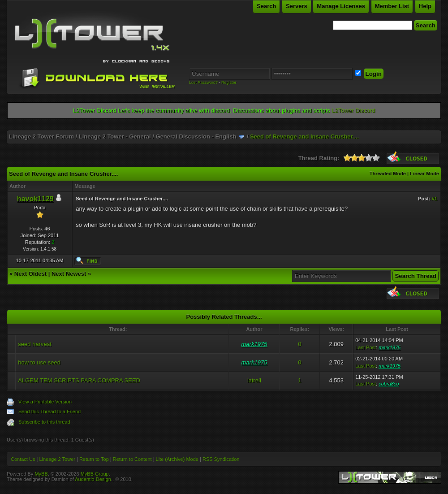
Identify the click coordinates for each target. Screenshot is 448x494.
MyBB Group (95, 474)
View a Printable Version (45, 402)
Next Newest (69, 274)
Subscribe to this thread (44, 422)
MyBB (41, 474)
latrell (254, 380)
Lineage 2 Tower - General (115, 136)
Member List (392, 6)
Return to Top (94, 459)
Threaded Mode (388, 173)
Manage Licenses (341, 6)
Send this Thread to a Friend (50, 412)
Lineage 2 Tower (57, 459)
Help (425, 6)
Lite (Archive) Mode (177, 459)
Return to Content (132, 459)
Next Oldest (30, 274)
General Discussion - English (196, 136)
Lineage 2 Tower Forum (41, 136)
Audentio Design (93, 479)
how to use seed (39, 362)
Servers (297, 6)
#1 (435, 199)
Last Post (366, 347)
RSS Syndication (221, 459)
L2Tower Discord (353, 110)
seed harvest (34, 344)
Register (229, 82)
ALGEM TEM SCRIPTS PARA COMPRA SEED (79, 380)
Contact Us (23, 459)
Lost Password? (203, 82)
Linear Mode (424, 173)
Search (266, 6)
